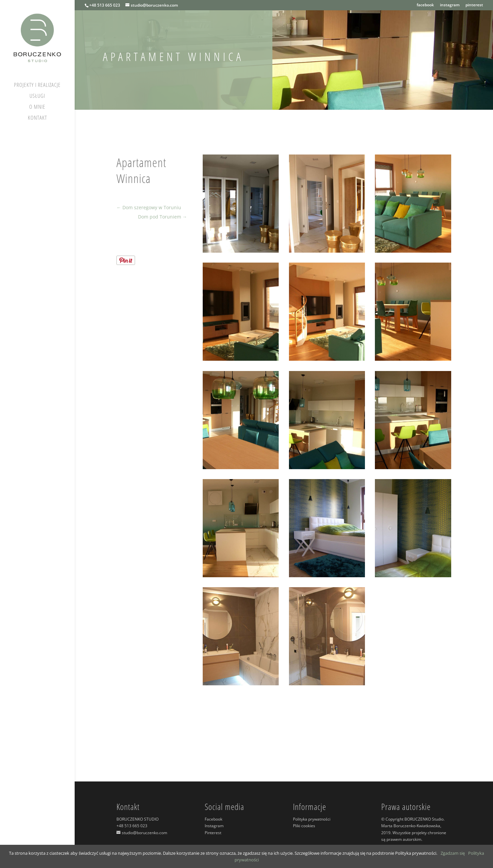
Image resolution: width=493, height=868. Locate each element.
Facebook (213, 819)
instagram (450, 5)
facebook (425, 5)
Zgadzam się (453, 853)
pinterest (474, 5)
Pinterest (213, 833)
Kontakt (37, 118)
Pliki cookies (304, 826)
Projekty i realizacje (37, 86)
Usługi (37, 96)
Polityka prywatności (312, 819)
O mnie (37, 107)
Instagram (214, 826)
